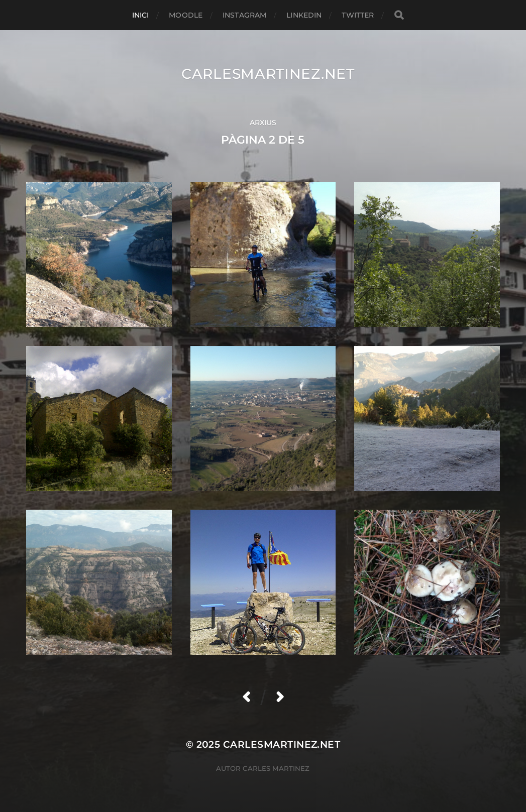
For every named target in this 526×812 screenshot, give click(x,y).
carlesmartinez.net (268, 74)
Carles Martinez (276, 768)
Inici (141, 15)
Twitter (358, 15)
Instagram (244, 15)
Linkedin (304, 15)
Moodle (186, 15)
